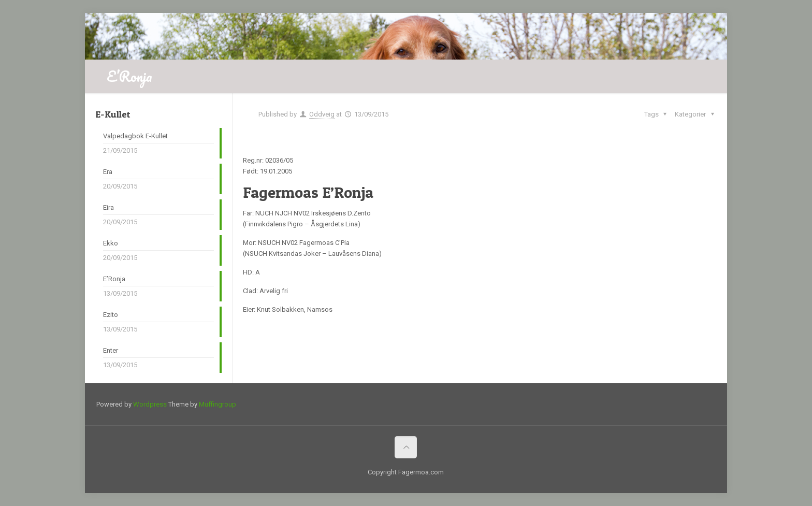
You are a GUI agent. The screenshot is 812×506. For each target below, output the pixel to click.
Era (108, 172)
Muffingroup (218, 404)
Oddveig (322, 114)
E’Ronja (114, 279)
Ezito (111, 315)
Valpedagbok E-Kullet (135, 136)
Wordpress (150, 404)
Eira (108, 207)
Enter (111, 350)
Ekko (111, 243)
